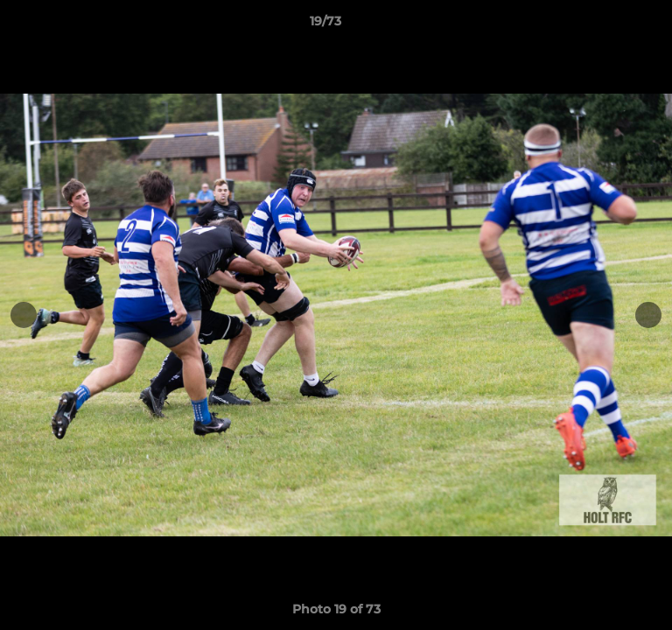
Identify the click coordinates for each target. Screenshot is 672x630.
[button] (609, 25)
